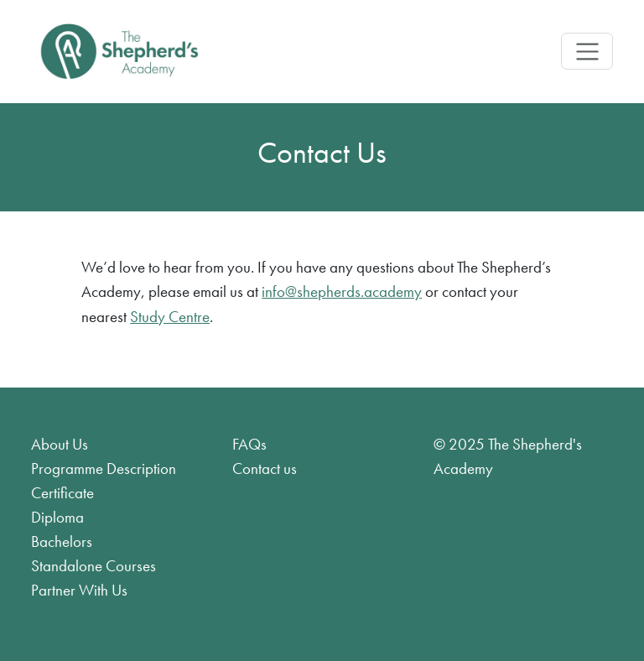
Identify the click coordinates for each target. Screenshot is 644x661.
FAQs (249, 444)
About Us (60, 444)
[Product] (119, 52)
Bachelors (62, 541)
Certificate (62, 493)
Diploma (57, 517)
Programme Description (104, 468)
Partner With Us (79, 590)
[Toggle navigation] (587, 51)
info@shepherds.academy (342, 291)
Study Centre (170, 317)
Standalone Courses (93, 566)
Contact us (265, 468)
